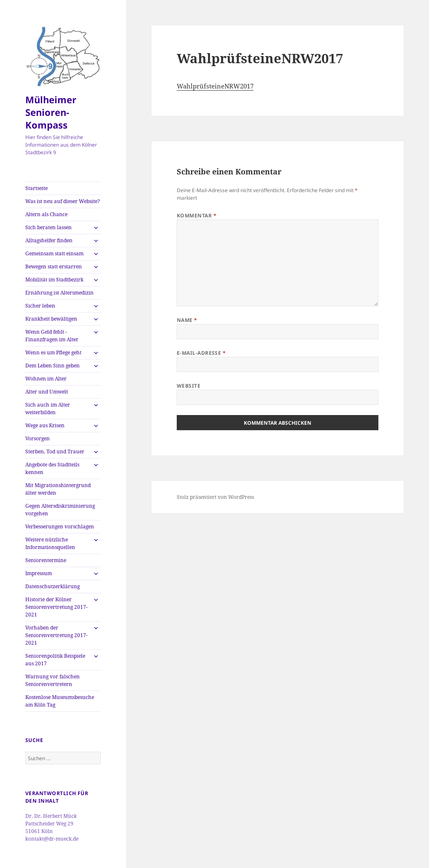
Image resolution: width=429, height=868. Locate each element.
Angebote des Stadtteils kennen (52, 468)
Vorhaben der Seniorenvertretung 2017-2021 (57, 635)
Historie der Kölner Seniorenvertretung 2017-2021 (57, 607)
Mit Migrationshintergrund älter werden (58, 489)
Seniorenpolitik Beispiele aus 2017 (55, 660)
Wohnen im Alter (46, 379)
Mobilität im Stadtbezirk (54, 280)
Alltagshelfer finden (49, 240)
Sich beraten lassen (49, 227)
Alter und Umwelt (47, 392)
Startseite (36, 188)
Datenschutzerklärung (53, 586)
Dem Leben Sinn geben (53, 366)
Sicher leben (40, 306)
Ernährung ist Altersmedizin (59, 293)
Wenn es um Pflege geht (53, 352)
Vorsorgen (38, 438)
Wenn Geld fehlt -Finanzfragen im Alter (52, 336)
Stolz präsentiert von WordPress (215, 497)
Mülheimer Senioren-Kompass (51, 112)
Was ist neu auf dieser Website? (63, 201)
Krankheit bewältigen (51, 319)
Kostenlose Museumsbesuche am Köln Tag (60, 701)
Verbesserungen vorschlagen (60, 526)
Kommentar (197, 216)
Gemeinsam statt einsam (54, 253)
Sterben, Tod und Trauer (55, 451)
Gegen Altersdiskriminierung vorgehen (60, 510)
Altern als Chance (46, 214)
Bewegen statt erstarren (54, 267)
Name (187, 320)
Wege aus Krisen (45, 425)
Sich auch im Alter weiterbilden (48, 409)
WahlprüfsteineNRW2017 (215, 86)
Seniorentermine (46, 560)
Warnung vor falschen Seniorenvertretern (53, 680)
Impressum (39, 573)
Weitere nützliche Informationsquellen (50, 543)
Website (189, 386)
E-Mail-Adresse (201, 353)
